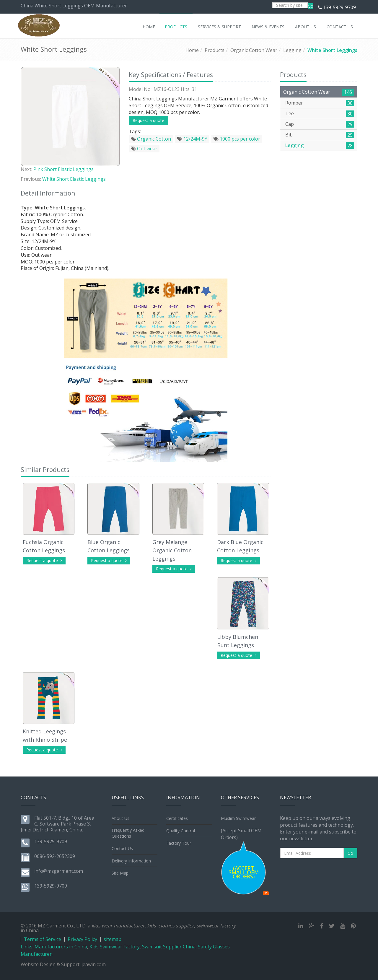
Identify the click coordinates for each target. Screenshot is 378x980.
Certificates (177, 818)
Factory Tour (179, 843)
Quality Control (181, 831)
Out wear (144, 149)
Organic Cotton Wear (254, 50)
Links (27, 947)
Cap (290, 124)
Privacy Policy (82, 939)
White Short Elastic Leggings (74, 179)
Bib (289, 135)
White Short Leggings (332, 50)
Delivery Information (131, 861)
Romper (294, 103)
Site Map (120, 873)
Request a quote (148, 120)
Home (192, 50)
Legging (292, 50)
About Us (120, 818)
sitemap (113, 939)
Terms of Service (43, 939)
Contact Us (122, 848)
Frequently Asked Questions (128, 833)
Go (311, 6)
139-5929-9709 (339, 7)
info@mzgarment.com (59, 871)
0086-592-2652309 (55, 856)
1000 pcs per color (237, 139)
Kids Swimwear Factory (115, 947)
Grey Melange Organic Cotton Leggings (172, 550)
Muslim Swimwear (238, 818)
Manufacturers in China (61, 947)
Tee (290, 113)
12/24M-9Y (192, 139)
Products (215, 50)
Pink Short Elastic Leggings (63, 169)
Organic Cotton (151, 139)
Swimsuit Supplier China (169, 947)
